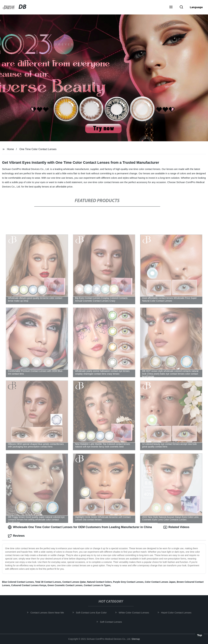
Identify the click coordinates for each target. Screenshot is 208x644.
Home (10, 149)
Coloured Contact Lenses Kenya (29, 585)
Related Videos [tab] (176, 527)
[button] (171, 7)
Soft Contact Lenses (112, 622)
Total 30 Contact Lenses (48, 582)
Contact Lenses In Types (97, 585)
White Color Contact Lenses (135, 613)
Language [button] (196, 7)
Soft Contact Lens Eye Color (92, 613)
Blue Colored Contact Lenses (18, 582)
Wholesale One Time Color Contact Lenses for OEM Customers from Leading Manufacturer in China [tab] (80, 527)
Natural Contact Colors (99, 582)
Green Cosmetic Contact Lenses (65, 585)
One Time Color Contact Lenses (38, 149)
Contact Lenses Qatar (74, 582)
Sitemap (136, 639)
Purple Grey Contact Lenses (128, 582)
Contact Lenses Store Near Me (48, 613)
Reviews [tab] (16, 536)
